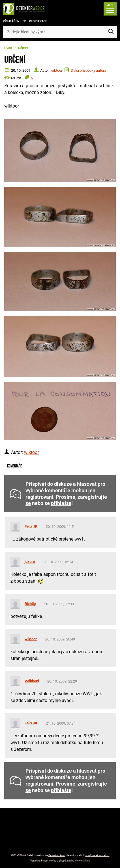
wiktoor (56, 70)
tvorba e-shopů (58, 861)
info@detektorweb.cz (97, 855)
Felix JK (31, 526)
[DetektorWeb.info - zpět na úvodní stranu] (25, 9)
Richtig (30, 604)
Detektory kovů (57, 855)
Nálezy (23, 48)
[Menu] (110, 9)
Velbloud (32, 681)
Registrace (38, 21)
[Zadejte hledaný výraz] (60, 32)
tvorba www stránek (79, 861)
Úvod (8, 48)
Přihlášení (12, 21)
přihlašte (61, 503)
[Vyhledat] (111, 32)
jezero (30, 562)
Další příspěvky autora (88, 70)
